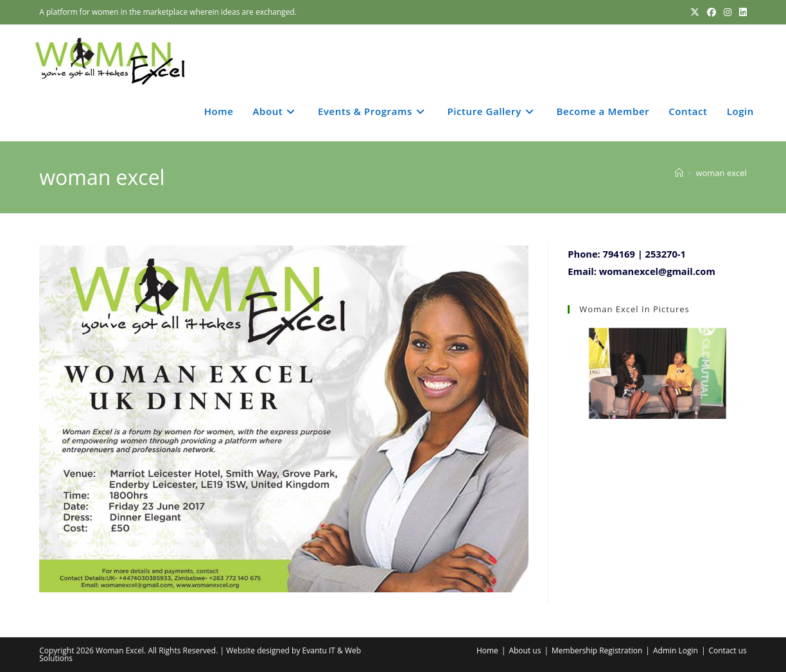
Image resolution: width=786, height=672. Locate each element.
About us (525, 650)
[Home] (679, 173)
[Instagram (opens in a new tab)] (728, 12)
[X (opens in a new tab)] (695, 12)
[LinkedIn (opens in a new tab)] (741, 12)
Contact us (727, 650)
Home (487, 650)
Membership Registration (597, 650)
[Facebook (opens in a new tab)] (712, 12)
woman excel (721, 173)
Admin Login (676, 650)
